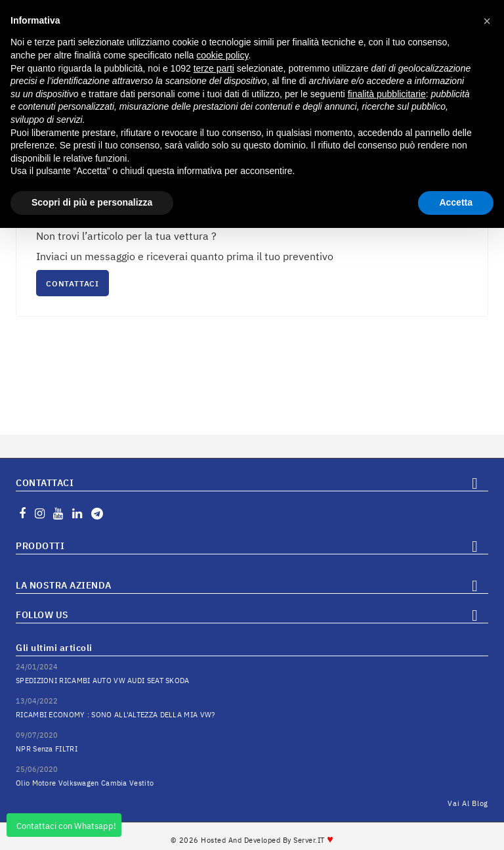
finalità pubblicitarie (387, 94)
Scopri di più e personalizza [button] (92, 202)
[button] (487, 21)
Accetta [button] (456, 202)
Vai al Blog (468, 803)
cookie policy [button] (222, 55)
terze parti (214, 68)
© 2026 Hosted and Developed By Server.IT (252, 840)
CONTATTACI (73, 283)
